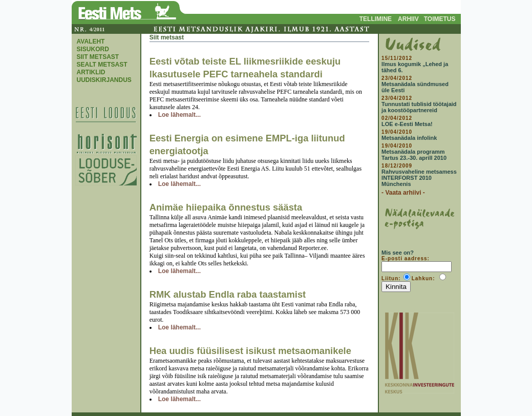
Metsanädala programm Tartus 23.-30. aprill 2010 (414, 155)
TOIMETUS (440, 19)
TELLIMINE (376, 19)
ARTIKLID (91, 72)
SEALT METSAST (102, 65)
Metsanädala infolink (409, 138)
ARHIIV (408, 19)
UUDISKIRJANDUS (104, 80)
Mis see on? (398, 253)
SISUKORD (93, 49)
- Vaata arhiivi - (403, 193)
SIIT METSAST (98, 57)
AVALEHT (91, 41)
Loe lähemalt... (179, 115)
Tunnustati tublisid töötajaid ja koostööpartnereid (419, 107)
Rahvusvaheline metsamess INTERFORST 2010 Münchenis (419, 178)
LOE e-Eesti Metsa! (407, 124)
